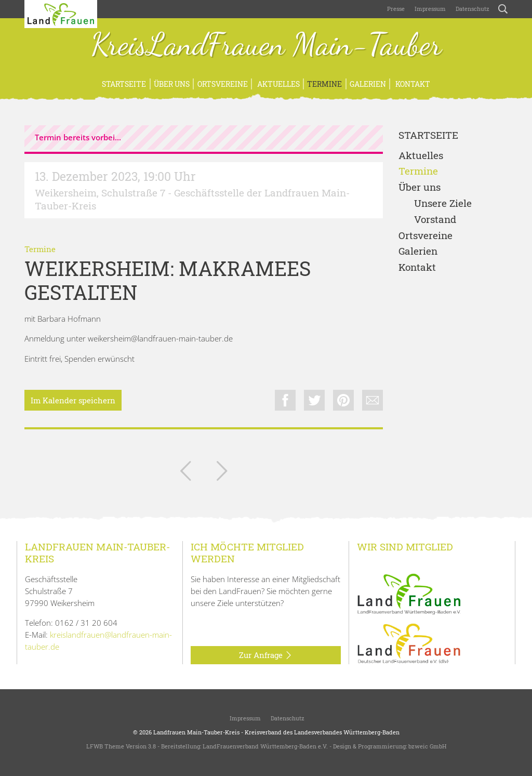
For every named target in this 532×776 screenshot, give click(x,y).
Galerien (368, 84)
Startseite (124, 84)
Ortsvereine (223, 84)
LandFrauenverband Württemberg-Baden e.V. (265, 746)
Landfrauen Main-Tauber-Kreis (196, 732)
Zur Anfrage (266, 655)
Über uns (172, 84)
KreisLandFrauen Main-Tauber (266, 46)
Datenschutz (472, 9)
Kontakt (412, 84)
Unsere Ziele (443, 203)
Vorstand (435, 220)
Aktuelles (278, 84)
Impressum (429, 9)
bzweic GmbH (427, 746)
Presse (396, 9)
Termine (324, 84)
